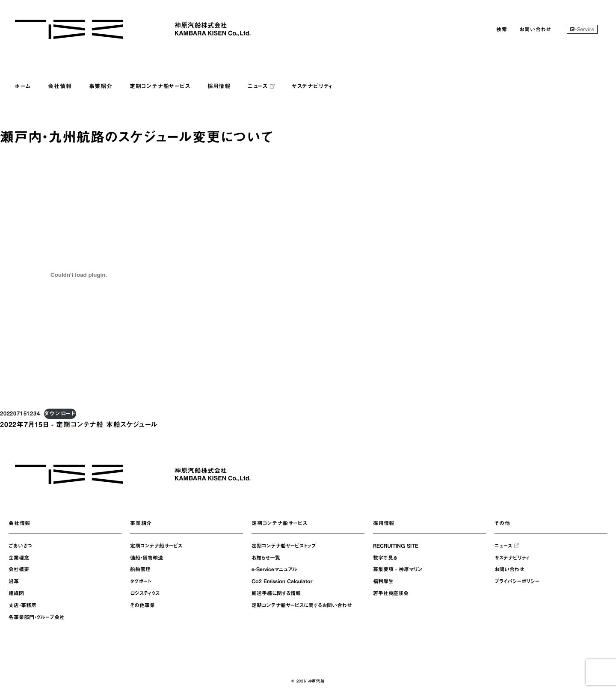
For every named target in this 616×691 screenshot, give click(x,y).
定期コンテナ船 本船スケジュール (107, 424)
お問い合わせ (535, 29)
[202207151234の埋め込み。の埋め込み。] (79, 275)
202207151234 (20, 414)
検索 (502, 29)
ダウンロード (60, 414)
